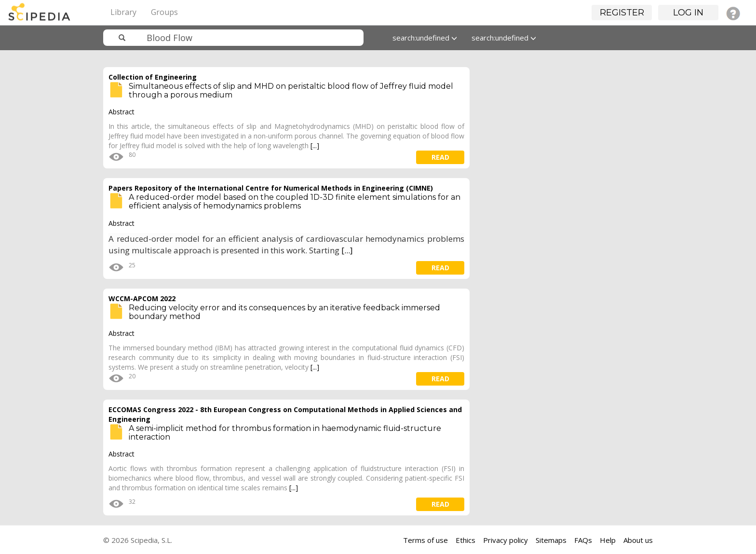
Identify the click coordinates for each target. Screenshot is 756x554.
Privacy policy (506, 540)
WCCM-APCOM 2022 (142, 298)
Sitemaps (551, 540)
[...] (315, 145)
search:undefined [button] (425, 38)
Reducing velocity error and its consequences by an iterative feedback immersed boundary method (284, 312)
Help (608, 540)
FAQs (583, 540)
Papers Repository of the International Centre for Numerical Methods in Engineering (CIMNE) (271, 188)
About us (638, 540)
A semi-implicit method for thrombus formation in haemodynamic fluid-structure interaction (285, 433)
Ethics (466, 540)
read (440, 157)
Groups (164, 12)
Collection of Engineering (153, 77)
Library (123, 12)
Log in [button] (688, 13)
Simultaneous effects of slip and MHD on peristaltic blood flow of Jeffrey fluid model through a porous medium (291, 90)
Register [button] (622, 13)
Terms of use (425, 540)
